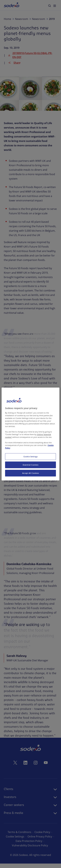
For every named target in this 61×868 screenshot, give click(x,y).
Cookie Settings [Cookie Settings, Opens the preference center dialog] (31, 457)
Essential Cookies (31, 465)
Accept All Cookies (30, 473)
